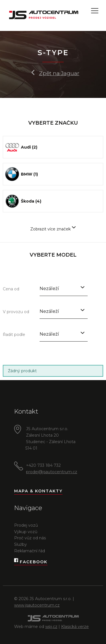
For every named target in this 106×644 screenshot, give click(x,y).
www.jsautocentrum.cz (37, 605)
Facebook (31, 562)
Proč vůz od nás (30, 538)
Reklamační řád (30, 551)
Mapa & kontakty (38, 491)
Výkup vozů (26, 532)
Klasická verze (75, 627)
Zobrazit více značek (53, 229)
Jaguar (70, 73)
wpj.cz (51, 627)
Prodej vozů (26, 525)
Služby (20, 544)
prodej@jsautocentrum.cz (52, 472)
